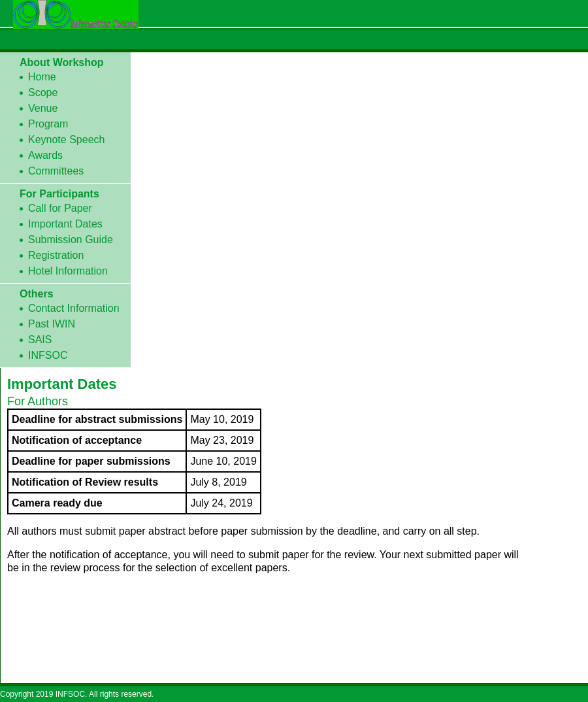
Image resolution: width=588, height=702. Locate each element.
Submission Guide (71, 240)
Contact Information (74, 308)
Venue (43, 108)
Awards (45, 155)
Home (42, 77)
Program (48, 124)
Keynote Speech (66, 140)
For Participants (59, 194)
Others (37, 294)
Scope (43, 92)
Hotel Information (68, 271)
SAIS (40, 340)
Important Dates (65, 224)
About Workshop (62, 62)
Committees (56, 171)
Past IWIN (52, 324)
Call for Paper (60, 208)
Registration (56, 255)
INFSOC (48, 355)
